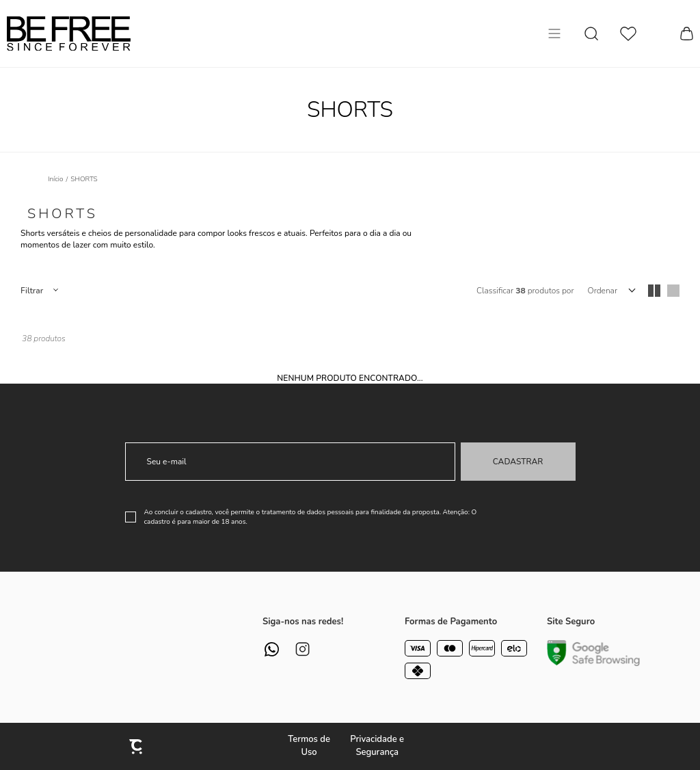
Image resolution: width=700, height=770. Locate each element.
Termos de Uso (309, 746)
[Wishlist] (628, 34)
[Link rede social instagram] (302, 649)
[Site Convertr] (137, 746)
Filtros (39, 291)
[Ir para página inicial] (56, 179)
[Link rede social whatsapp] (272, 649)
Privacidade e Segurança (377, 746)
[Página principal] (69, 34)
